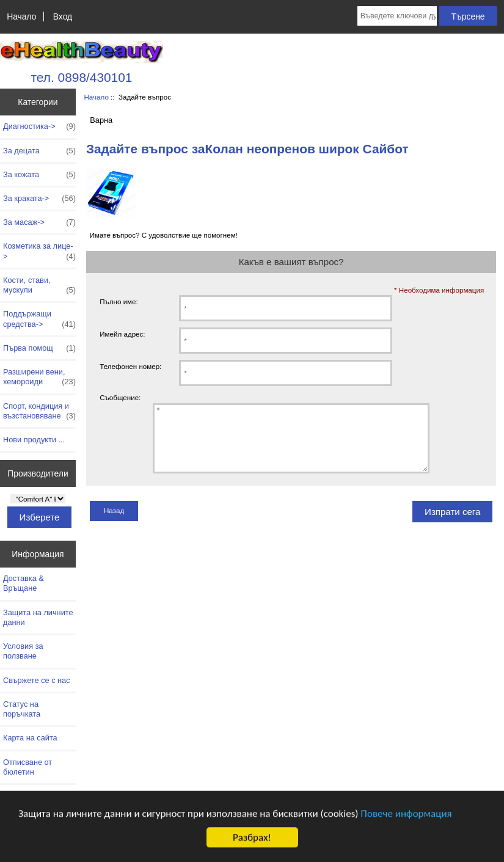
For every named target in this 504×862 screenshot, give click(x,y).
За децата (39, 151)
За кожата (39, 175)
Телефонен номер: (130, 366)
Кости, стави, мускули (39, 285)
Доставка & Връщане (24, 583)
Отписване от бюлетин (27, 767)
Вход (63, 16)
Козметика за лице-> (39, 251)
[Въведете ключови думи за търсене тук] (397, 16)
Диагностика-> (39, 126)
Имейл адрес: (122, 334)
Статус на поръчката (22, 709)
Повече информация (406, 820)
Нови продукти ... (34, 440)
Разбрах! (252, 843)
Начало (21, 16)
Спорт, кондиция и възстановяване (39, 411)
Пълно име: (119, 301)
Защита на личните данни (38, 617)
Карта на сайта (30, 738)
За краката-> (39, 199)
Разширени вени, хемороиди (39, 377)
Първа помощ (39, 348)
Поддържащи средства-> (39, 319)
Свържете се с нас (37, 680)
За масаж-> (39, 222)
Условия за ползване (23, 651)
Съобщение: (120, 397)
